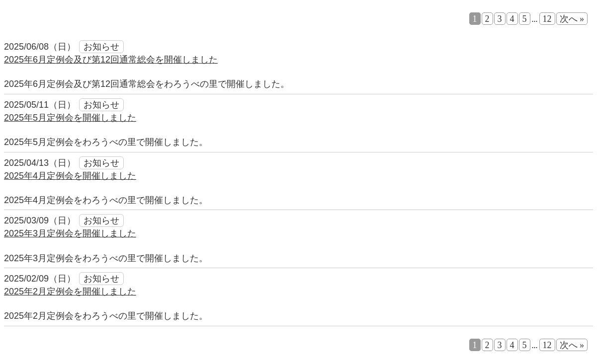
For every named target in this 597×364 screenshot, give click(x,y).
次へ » (572, 19)
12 (547, 19)
